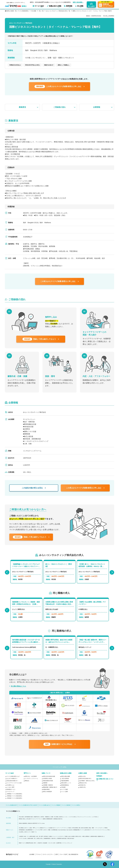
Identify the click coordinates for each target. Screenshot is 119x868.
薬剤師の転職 (94, 836)
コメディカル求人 (23, 839)
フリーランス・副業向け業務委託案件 (44, 819)
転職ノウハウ (46, 773)
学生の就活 (21, 817)
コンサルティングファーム (31, 779)
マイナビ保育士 (76, 805)
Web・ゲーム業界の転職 (29, 836)
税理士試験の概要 (66, 776)
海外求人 (61, 817)
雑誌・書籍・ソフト (93, 828)
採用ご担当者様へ (78, 2)
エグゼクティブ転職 (63, 836)
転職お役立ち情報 (66, 773)
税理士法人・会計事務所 (31, 776)
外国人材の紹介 (71, 839)
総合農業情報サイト (30, 830)
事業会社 (27, 781)
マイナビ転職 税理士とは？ (13, 776)
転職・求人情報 (55, 817)
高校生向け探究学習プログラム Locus (36, 823)
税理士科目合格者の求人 (85, 779)
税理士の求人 (83, 776)
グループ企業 (63, 854)
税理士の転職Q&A (47, 792)
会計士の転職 (71, 836)
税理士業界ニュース (66, 783)
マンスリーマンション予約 (103, 830)
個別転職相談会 (65, 785)
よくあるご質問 (10, 787)
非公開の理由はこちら (18, 686)
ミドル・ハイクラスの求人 (70, 817)
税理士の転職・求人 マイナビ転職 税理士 (18, 11)
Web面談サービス (11, 789)
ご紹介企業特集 (65, 779)
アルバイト (80, 817)
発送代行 (40, 843)
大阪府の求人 (83, 787)
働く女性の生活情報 (83, 828)
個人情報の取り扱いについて (105, 780)
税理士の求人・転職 (80, 836)
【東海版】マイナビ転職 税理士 (14, 798)
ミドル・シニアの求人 (93, 817)
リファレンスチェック (67, 843)
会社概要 (32, 854)
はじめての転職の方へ (12, 779)
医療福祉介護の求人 (58, 819)
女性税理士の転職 (47, 779)
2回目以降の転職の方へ (12, 781)
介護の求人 (54, 839)
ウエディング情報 (103, 828)
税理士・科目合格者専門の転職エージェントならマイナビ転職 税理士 (50, 2)
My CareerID (69, 830)
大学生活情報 (75, 828)
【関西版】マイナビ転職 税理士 (14, 796)
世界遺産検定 (22, 830)
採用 (57, 854)
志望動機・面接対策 (48, 785)
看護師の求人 (101, 836)
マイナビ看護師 (56, 805)
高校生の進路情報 (23, 823)
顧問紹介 (88, 836)
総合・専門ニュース (34, 828)
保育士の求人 (40, 839)
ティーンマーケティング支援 (64, 828)
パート (85, 817)
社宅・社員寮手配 (57, 843)
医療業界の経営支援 (62, 839)
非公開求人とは (10, 785)
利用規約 (99, 776)
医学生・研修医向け (46, 817)
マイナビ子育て (39, 830)
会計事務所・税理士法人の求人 (87, 781)
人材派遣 (21, 836)
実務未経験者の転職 (48, 781)
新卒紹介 (46, 836)
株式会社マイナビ (12, 854)
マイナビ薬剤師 (66, 805)
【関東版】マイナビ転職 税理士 (14, 794)
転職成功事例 (46, 789)
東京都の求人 (83, 785)
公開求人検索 (83, 773)
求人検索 (34, 11)
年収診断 (63, 787)
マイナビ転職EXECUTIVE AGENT (28, 805)
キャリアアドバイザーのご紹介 (14, 783)
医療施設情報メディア (78, 830)
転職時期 (45, 783)
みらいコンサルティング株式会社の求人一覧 (58, 11)
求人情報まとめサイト (24, 828)
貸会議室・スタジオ (48, 843)
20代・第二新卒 (40, 836)
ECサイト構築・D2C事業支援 (51, 830)
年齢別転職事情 (65, 781)
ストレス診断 (64, 792)
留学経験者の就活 (29, 817)
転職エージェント (53, 836)
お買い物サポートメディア (90, 830)
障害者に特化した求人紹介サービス (27, 819)
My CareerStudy (62, 830)
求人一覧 (41, 11)
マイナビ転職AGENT (11, 805)
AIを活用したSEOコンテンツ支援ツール (28, 832)
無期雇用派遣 (47, 839)
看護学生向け (37, 817)
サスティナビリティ (48, 854)
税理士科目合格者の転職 (49, 776)
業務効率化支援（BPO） (31, 843)
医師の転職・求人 (32, 839)
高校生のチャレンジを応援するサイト (48, 828)
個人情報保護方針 (73, 854)
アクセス (38, 854)
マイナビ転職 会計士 (45, 805)
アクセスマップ (10, 792)
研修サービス (22, 843)
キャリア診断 (64, 789)
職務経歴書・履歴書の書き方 (50, 787)
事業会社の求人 (83, 783)
